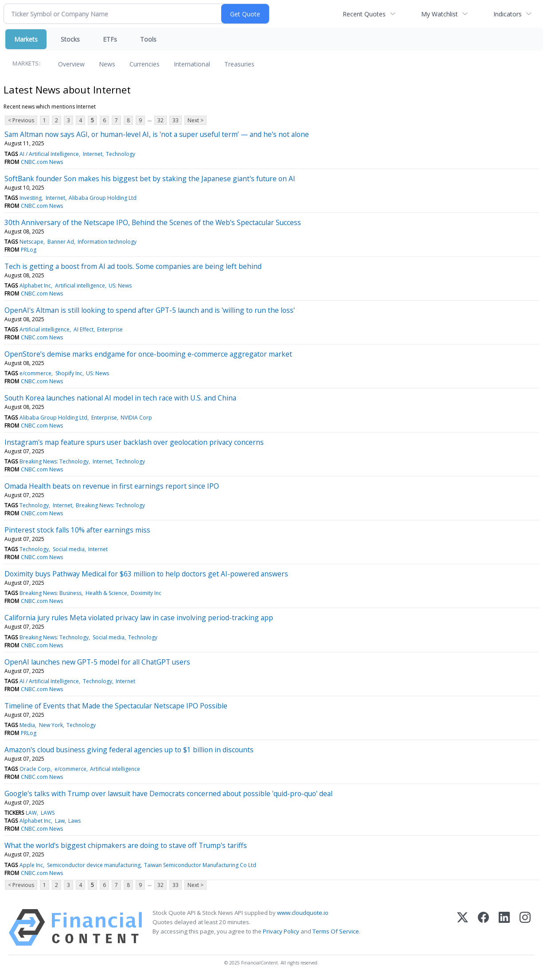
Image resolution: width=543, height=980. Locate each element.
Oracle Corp (35, 769)
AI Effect (84, 329)
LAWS (48, 813)
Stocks (70, 39)
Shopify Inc (69, 373)
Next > (195, 120)
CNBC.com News (42, 162)
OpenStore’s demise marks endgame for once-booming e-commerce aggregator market (148, 354)
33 (176, 120)
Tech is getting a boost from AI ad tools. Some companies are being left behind (133, 266)
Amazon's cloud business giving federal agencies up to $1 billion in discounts (129, 750)
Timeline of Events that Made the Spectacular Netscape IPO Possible (116, 706)
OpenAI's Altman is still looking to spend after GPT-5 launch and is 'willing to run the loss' (150, 310)
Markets (26, 39)
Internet (93, 154)
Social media (69, 549)
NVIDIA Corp (136, 418)
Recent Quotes (364, 14)
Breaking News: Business (51, 593)
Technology (121, 154)
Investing (31, 198)
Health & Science (106, 593)
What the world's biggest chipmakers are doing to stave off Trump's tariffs (126, 845)
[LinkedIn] (504, 927)
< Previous (21, 120)
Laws (74, 821)
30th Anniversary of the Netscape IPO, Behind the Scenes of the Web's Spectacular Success (153, 222)
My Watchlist (439, 14)
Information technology (107, 242)
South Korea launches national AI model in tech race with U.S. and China (120, 398)
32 (160, 120)
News (107, 64)
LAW (31, 813)
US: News (120, 286)
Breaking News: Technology (54, 461)
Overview (71, 64)
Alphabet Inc (35, 286)
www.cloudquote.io (303, 913)
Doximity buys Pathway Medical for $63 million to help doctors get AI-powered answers (146, 574)
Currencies (145, 64)
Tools (148, 39)
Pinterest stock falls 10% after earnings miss (77, 530)
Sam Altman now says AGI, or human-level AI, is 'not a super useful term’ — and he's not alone (157, 134)
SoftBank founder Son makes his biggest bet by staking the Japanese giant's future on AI (150, 179)
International (192, 64)
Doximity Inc (146, 593)
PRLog (29, 250)
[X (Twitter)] (463, 927)
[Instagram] (525, 927)
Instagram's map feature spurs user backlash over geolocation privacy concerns (134, 442)
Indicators (508, 14)
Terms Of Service (336, 931)
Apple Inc (31, 865)
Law (60, 821)
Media (27, 725)
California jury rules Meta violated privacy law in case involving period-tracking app (139, 618)
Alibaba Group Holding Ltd (103, 198)
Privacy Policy (281, 931)
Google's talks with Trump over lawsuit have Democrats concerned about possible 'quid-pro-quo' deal (168, 793)
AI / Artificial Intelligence (49, 154)
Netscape (31, 242)
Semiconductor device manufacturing (94, 865)
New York (51, 725)
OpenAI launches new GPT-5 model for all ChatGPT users (97, 662)
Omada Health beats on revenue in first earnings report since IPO (112, 486)
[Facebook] (483, 927)
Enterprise (110, 329)
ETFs (110, 39)
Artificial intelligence (80, 286)
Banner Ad (61, 242)
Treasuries (239, 64)
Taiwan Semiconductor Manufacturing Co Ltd (200, 865)
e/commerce (35, 373)
